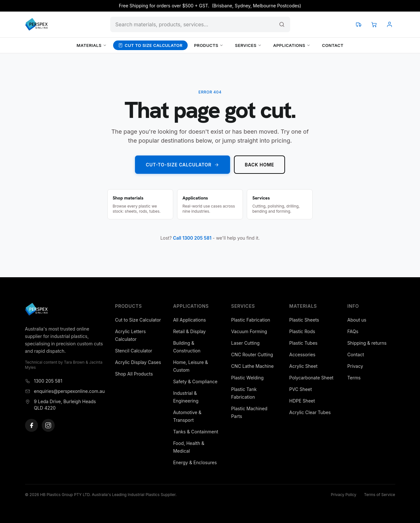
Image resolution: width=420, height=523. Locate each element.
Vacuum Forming (249, 331)
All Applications (190, 320)
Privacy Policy (344, 495)
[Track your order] (359, 24)
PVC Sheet (300, 389)
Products (209, 45)
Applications (292, 45)
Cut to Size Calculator (150, 45)
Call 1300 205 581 (192, 238)
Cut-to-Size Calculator (183, 165)
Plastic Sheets (304, 320)
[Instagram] (48, 425)
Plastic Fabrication (250, 320)
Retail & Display (190, 331)
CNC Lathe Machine (252, 366)
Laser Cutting (245, 343)
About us (357, 320)
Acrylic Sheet (303, 366)
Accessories (302, 355)
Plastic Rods (302, 331)
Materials (92, 45)
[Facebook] (31, 425)
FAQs (353, 331)
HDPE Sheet (302, 401)
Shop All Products (134, 374)
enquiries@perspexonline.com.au (65, 391)
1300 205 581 (44, 381)
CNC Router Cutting (252, 355)
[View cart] (374, 24)
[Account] (389, 24)
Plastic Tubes (303, 343)
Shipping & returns (367, 343)
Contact (333, 45)
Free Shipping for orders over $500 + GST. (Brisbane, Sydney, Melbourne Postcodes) (210, 6)
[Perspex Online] (36, 24)
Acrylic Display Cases (138, 362)
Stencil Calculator (134, 351)
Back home (259, 165)
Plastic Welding (247, 378)
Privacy (355, 366)
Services (248, 45)
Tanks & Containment (196, 432)
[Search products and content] (200, 24)
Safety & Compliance (195, 381)
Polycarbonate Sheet (311, 378)
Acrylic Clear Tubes (310, 412)
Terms (354, 378)
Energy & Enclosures (195, 462)
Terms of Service (380, 495)
